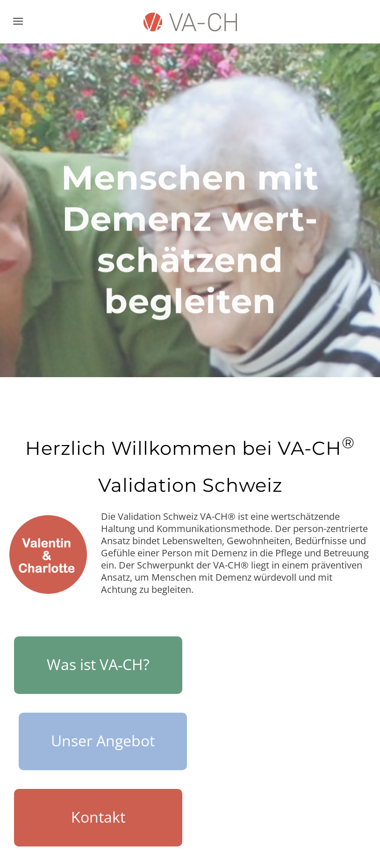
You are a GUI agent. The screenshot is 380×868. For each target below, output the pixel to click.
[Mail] (348, 838)
